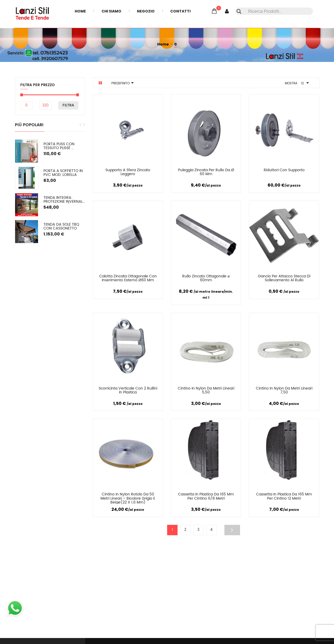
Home (163, 44)
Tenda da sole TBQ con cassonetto (62, 227)
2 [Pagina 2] (185, 530)
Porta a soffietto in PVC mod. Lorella (64, 173)
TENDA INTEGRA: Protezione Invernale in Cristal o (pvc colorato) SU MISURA (64, 200)
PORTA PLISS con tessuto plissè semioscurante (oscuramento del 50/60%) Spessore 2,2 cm (64, 146)
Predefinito (121, 83)
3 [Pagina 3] (198, 530)
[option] (50, 191)
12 (302, 83)
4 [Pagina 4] (211, 530)
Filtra (68, 105)
